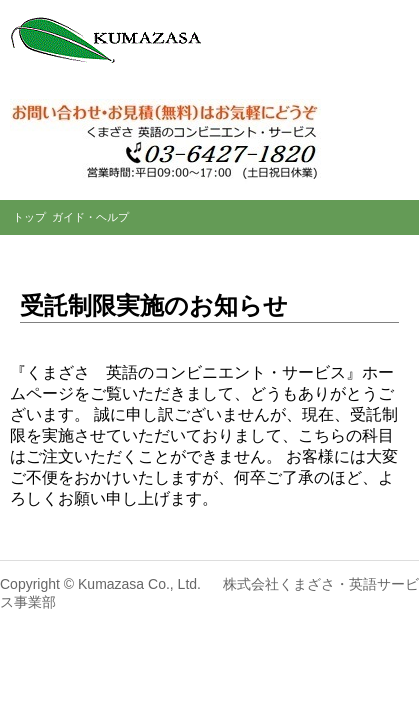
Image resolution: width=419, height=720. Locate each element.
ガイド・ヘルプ (90, 217)
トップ (29, 217)
